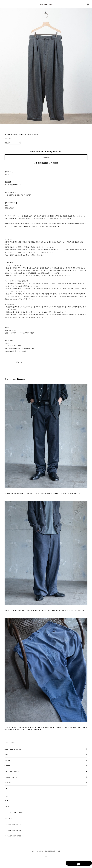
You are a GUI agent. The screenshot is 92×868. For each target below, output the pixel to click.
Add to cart (46, 157)
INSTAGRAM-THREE (13, 836)
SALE (7, 788)
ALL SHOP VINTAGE (13, 749)
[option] (46, 66)
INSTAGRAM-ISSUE (13, 824)
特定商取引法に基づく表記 (53, 851)
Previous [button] (2, 66)
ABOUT (8, 806)
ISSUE (7, 755)
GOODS (8, 783)
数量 (6, 143)
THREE (7, 766)
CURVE (7, 760)
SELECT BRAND (11, 777)
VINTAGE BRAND (12, 772)
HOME (7, 801)
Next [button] (90, 66)
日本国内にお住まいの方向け (46, 163)
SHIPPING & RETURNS (14, 812)
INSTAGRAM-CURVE (13, 830)
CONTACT (9, 818)
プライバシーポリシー (38, 851)
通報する (19, 362)
